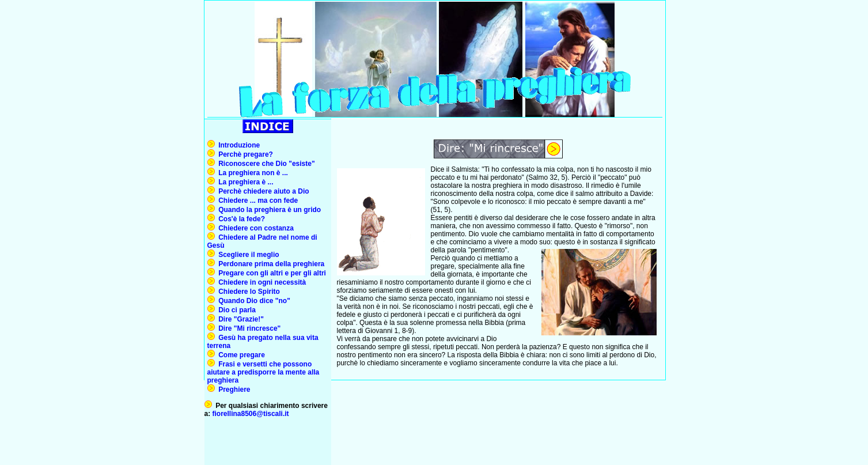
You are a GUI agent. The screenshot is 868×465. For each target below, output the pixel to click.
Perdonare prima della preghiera (271, 264)
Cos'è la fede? (240, 219)
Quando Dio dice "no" (253, 301)
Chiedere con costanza (254, 228)
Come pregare (240, 355)
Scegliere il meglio (247, 255)
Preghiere (233, 390)
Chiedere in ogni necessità (261, 282)
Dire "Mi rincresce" (248, 328)
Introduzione (238, 145)
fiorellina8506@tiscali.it (251, 414)
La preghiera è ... (244, 182)
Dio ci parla (235, 310)
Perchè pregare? (244, 154)
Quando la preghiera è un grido (268, 210)
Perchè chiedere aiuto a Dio (262, 191)
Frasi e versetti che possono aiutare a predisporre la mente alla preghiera (264, 372)
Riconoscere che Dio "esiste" (265, 164)
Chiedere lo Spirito (247, 292)
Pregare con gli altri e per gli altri (270, 273)
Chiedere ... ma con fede (257, 201)
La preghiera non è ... (251, 173)
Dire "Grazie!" (239, 319)
